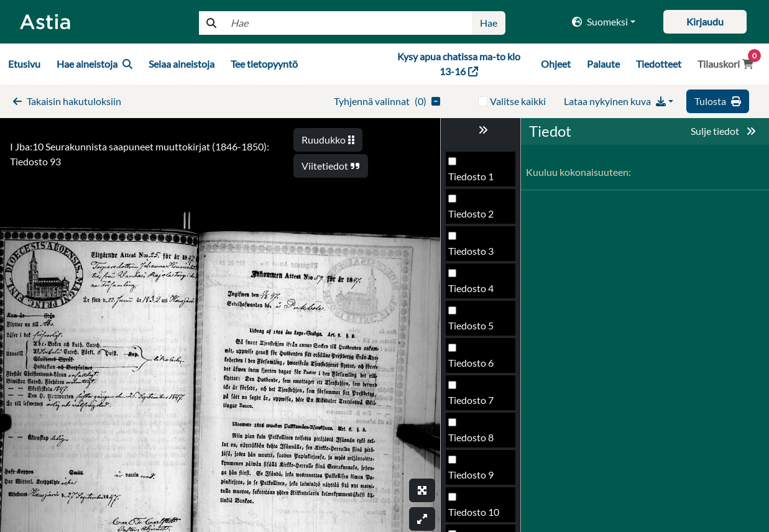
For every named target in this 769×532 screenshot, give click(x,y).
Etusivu (24, 64)
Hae (489, 23)
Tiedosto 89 (474, 180)
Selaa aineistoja (182, 64)
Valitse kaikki (518, 101)
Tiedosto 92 (474, 292)
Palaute (603, 64)
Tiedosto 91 (474, 255)
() (387, 101)
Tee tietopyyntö (264, 64)
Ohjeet (556, 64)
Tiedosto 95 (474, 404)
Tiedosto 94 (474, 366)
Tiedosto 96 (474, 441)
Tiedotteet (659, 64)
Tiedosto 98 (474, 516)
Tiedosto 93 (474, 329)
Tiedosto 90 (474, 217)
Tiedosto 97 (474, 478)
